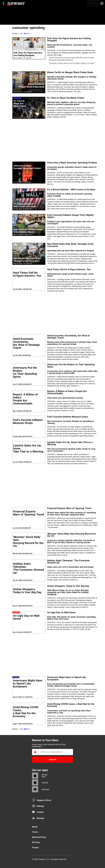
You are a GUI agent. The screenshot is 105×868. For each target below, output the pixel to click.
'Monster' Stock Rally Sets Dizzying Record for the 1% (72, 535)
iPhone (45, 775)
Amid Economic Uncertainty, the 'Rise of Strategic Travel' (68, 337)
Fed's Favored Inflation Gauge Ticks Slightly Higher (70, 216)
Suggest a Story (44, 800)
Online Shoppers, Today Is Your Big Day (68, 586)
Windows (45, 789)
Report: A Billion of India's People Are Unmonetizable (67, 392)
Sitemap (40, 818)
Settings (40, 806)
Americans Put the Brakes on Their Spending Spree (71, 366)
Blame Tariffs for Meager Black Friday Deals (70, 72)
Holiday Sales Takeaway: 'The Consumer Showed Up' (68, 562)
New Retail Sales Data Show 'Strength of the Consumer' (70, 245)
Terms (35, 832)
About (35, 827)
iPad (43, 777)
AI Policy (36, 842)
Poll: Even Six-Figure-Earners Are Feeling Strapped (69, 39)
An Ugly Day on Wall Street (61, 612)
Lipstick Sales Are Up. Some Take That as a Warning (70, 443)
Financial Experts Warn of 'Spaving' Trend (69, 508)
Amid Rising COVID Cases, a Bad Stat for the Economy (71, 705)
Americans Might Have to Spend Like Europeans (67, 678)
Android (45, 783)
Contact (40, 812)
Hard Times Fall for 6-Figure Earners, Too (69, 269)
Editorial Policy (39, 837)
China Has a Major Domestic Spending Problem (72, 163)
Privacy (35, 848)
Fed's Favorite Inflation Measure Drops (68, 417)
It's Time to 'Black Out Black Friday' (66, 98)
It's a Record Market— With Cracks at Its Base (71, 189)
